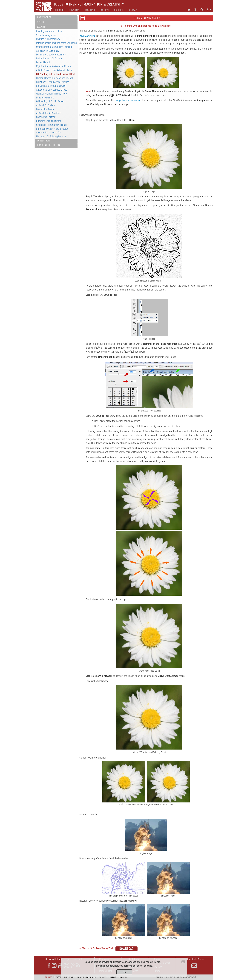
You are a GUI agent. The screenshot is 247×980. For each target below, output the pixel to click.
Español (80, 977)
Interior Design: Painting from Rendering (57, 43)
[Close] (183, 962)
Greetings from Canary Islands (52, 125)
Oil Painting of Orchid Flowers (51, 101)
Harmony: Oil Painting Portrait (51, 137)
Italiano (102, 977)
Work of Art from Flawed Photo (52, 94)
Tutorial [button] (105, 10)
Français (59, 977)
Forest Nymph (43, 62)
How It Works (44, 17)
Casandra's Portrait (46, 117)
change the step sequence (127, 100)
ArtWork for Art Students (49, 113)
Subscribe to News (194, 963)
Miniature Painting (45, 98)
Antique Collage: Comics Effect (51, 90)
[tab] (56, 18)
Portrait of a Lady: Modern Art (51, 55)
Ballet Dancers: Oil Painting (50, 59)
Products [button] (59, 10)
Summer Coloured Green (49, 121)
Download (75, 10)
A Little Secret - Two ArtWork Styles (54, 70)
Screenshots (44, 141)
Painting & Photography (48, 39)
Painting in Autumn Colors (49, 31)
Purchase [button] (90, 10)
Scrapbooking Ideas (46, 35)
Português (91, 977)
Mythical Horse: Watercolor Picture (54, 66)
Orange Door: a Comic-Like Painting (54, 47)
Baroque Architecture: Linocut (51, 86)
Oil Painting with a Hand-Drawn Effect (56, 74)
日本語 (113, 977)
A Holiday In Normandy (48, 51)
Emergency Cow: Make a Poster (52, 129)
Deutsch (69, 977)
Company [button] (133, 10)
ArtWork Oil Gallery (46, 105)
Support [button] (119, 10)
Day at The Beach (45, 109)
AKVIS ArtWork (87, 36)
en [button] (209, 10)
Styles (40, 22)
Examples (42, 27)
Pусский (123, 977)
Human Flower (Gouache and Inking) (55, 78)
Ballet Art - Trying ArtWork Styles (53, 82)
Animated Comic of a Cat (49, 133)
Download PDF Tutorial (49, 145)
